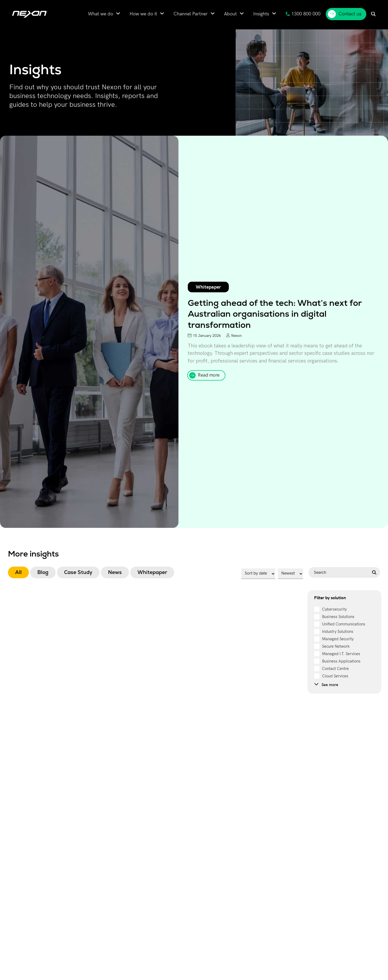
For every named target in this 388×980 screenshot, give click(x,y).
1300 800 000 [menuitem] (303, 14)
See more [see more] (326, 684)
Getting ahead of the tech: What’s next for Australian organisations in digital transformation (275, 314)
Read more (209, 375)
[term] (330, 609)
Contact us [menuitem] (345, 14)
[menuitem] (104, 14)
